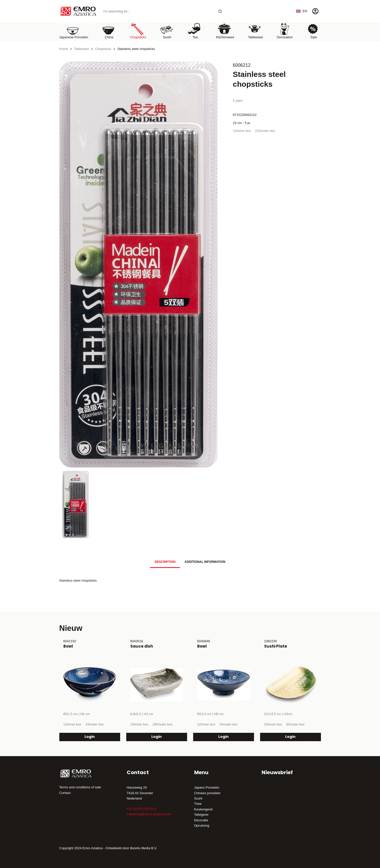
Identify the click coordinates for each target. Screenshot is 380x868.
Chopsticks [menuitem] (138, 31)
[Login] (315, 11)
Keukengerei (203, 809)
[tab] (165, 562)
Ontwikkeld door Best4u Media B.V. (131, 848)
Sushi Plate (276, 646)
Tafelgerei (201, 815)
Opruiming (202, 826)
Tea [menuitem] (194, 31)
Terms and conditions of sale (80, 787)
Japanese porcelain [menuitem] (74, 31)
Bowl (68, 646)
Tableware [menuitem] (255, 31)
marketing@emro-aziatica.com (149, 814)
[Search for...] (158, 11)
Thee (198, 804)
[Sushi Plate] (291, 685)
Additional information (205, 562)
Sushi (198, 798)
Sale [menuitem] (313, 31)
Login (90, 737)
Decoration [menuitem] (285, 31)
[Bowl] (90, 685)
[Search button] (220, 11)
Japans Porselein (207, 787)
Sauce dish (142, 646)
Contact (65, 793)
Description (165, 562)
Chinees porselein (207, 793)
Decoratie (201, 820)
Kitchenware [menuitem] (225, 31)
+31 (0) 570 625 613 (142, 809)
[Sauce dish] (157, 685)
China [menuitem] (108, 31)
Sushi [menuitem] (166, 31)
